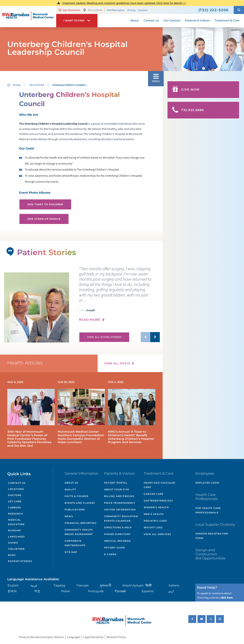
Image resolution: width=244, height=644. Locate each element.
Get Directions (70, 10)
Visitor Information (120, 510)
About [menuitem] (134, 20)
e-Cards (110, 554)
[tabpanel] (37, 307)
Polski (66, 591)
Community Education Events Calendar (121, 518)
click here (227, 598)
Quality (70, 489)
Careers (143, 10)
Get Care (15, 501)
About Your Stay (117, 489)
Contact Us (17, 483)
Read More (90, 320)
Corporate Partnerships (75, 543)
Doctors (15, 495)
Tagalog (59, 585)
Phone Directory (117, 534)
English (13, 585)
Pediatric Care (155, 521)
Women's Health (156, 507)
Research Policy (116, 637)
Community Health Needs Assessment (79, 532)
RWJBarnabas (116, 10)
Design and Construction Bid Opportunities (210, 554)
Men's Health (154, 514)
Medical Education (16, 522)
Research (15, 514)
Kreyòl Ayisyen (133, 585)
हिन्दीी (149, 585)
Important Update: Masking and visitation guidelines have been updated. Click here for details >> (124, 3)
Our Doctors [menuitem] (172, 20)
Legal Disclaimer (93, 637)
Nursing (14, 530)
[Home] (28, 17)
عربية (34, 585)
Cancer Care (154, 494)
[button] (239, 10)
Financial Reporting (81, 523)
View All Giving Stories (104, 337)
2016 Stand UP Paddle (44, 219)
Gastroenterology (158, 501)
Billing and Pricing (119, 496)
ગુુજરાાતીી (105, 585)
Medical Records (117, 541)
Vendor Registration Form (212, 536)
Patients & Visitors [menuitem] (197, 20)
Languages (16, 537)
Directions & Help (118, 527)
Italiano (174, 585)
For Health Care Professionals (208, 510)
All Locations (93, 10)
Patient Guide (115, 548)
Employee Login (208, 483)
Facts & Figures (77, 496)
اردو (171, 591)
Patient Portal (116, 483)
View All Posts (117, 363)
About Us (72, 483)
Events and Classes (80, 503)
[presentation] (119, 296)
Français (83, 585)
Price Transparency (120, 503)
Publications (75, 510)
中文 (37, 591)
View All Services (157, 534)
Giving (131, 10)
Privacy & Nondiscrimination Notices (41, 637)
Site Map (71, 552)
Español (148, 591)
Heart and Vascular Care (160, 485)
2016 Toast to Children (45, 204)
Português (96, 591)
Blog (12, 555)
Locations (16, 489)
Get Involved (37, 85)
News (69, 516)
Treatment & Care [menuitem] (227, 20)
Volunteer (16, 549)
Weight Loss (153, 527)
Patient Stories (20, 561)
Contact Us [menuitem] (151, 20)
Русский (120, 591)
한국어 (12, 591)
